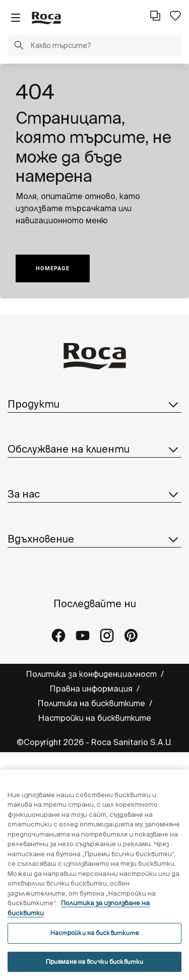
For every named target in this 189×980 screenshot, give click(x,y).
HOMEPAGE (53, 268)
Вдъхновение (94, 539)
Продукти (94, 404)
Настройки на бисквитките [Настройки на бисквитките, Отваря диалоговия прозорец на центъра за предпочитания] (95, 933)
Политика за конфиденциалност (92, 674)
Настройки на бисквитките (94, 718)
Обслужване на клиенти (94, 449)
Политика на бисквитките (92, 703)
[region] (94, 875)
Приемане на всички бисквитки (94, 962)
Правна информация (92, 689)
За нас (94, 494)
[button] (19, 46)
